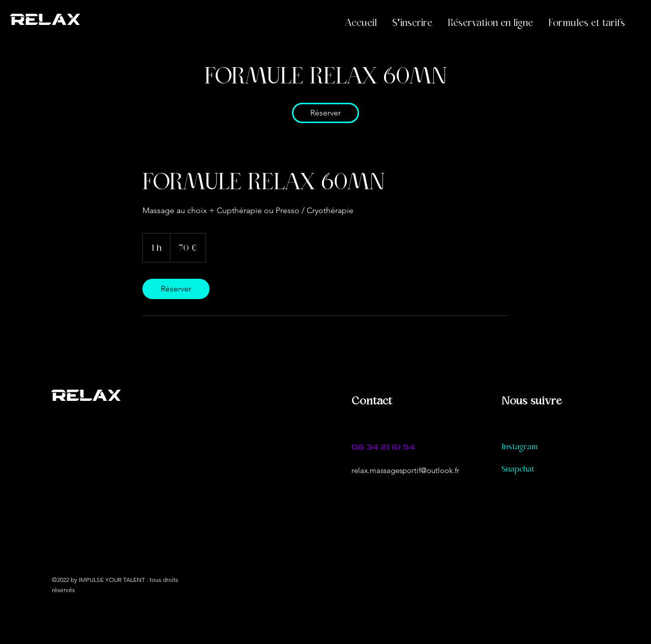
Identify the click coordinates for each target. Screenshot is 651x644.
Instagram (520, 447)
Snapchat (518, 469)
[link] (325, 113)
